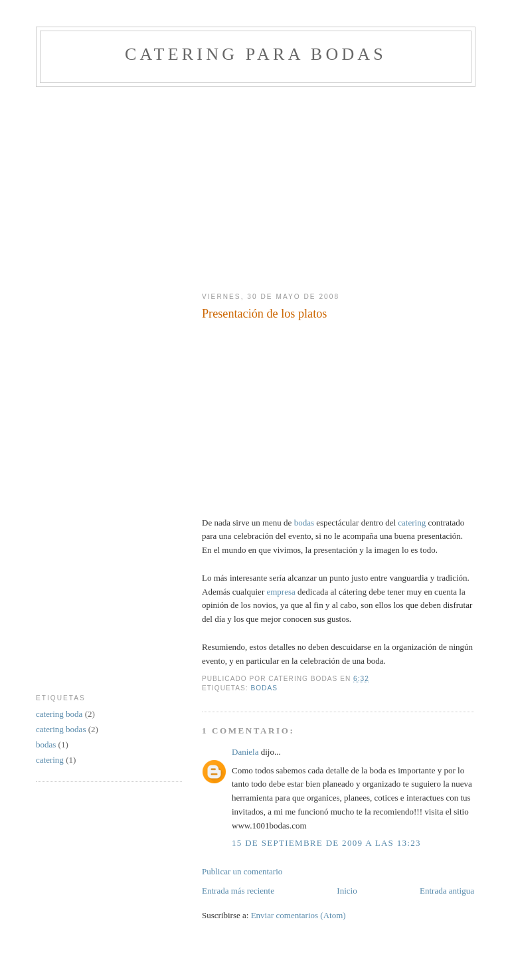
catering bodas (62, 729)
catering (412, 523)
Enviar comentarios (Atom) (298, 915)
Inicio (347, 891)
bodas (304, 523)
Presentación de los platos (264, 314)
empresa (281, 592)
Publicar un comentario (242, 871)
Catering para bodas (256, 54)
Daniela (245, 752)
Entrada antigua (447, 891)
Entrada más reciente (238, 891)
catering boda (60, 714)
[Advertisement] (191, 187)
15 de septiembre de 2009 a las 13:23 (326, 843)
